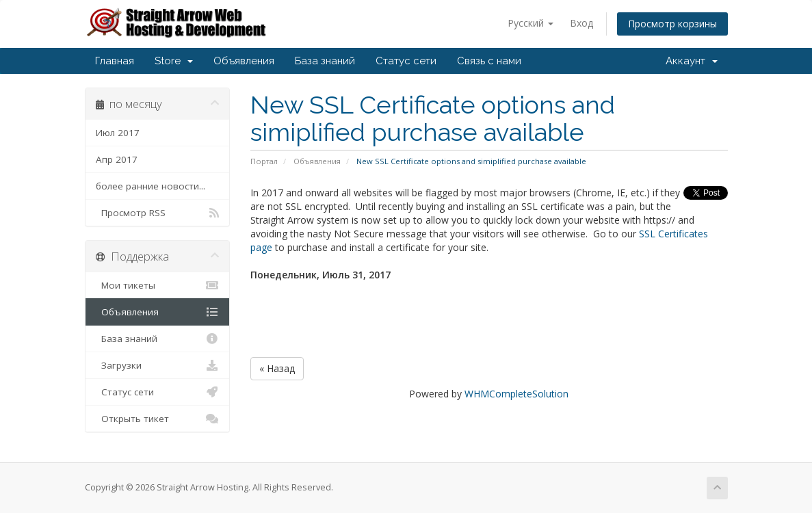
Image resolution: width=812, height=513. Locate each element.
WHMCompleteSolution (516, 394)
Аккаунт (692, 61)
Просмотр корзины (672, 24)
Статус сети (406, 61)
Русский (531, 23)
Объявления (244, 61)
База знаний (325, 61)
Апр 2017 (117, 159)
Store (174, 61)
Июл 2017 (118, 133)
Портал (264, 161)
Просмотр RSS (158, 213)
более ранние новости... (150, 186)
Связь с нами (489, 61)
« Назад (277, 368)
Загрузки (158, 365)
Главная (115, 61)
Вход (581, 23)
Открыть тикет (158, 419)
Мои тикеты (158, 285)
